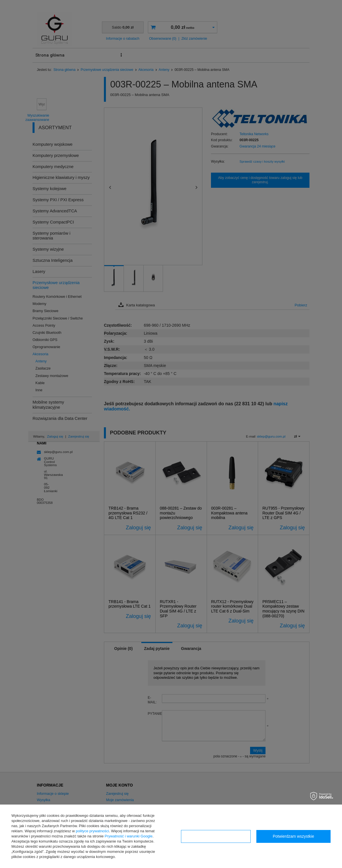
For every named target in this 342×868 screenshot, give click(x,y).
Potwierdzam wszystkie (293, 836)
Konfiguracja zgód (216, 836)
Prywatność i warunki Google (129, 836)
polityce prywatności (92, 831)
